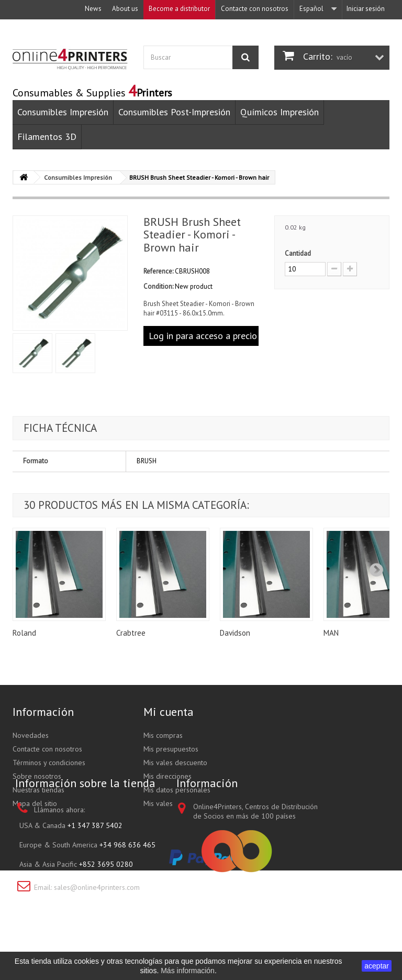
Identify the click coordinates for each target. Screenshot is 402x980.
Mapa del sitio (35, 803)
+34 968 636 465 (127, 895)
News (93, 9)
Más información (188, 971)
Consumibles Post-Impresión (174, 112)
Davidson (235, 633)
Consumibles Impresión (63, 112)
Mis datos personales (177, 790)
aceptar (377, 966)
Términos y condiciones (49, 763)
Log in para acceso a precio (203, 336)
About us (125, 9)
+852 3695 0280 (106, 914)
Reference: (158, 271)
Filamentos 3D (47, 137)
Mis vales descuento (175, 763)
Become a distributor (179, 9)
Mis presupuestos (171, 749)
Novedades (31, 735)
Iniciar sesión (366, 9)
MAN (331, 633)
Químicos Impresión (280, 112)
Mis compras (163, 735)
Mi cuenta (169, 712)
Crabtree (131, 633)
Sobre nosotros (37, 776)
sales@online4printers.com (97, 938)
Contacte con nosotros (255, 9)
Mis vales (158, 803)
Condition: (158, 286)
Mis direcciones (167, 776)
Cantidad (298, 253)
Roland (24, 633)
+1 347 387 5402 (95, 876)
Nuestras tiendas (38, 790)
